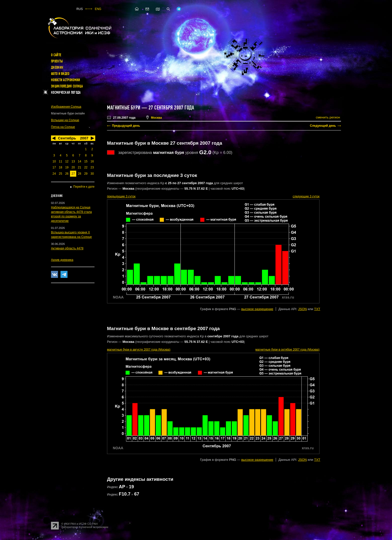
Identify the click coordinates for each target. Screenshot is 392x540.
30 (92, 174)
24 (54, 174)
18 (60, 167)
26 (67, 174)
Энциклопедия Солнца (67, 86)
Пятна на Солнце (63, 127)
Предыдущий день (126, 126)
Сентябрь (67, 138)
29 (86, 174)
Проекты (57, 61)
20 (73, 167)
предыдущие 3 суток (121, 196)
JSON (302, 309)
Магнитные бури (124, 108)
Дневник (57, 67)
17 (54, 167)
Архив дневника (62, 260)
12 (67, 161)
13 (73, 161)
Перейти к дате (84, 187)
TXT (317, 309)
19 (67, 167)
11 (60, 161)
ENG (98, 9)
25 (60, 174)
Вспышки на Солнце (65, 120)
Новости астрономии (65, 80)
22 (86, 167)
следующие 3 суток (306, 196)
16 (92, 161)
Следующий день (323, 126)
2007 (84, 138)
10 (54, 161)
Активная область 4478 (67, 248)
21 (79, 167)
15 (86, 161)
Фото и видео (60, 74)
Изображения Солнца (66, 107)
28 (79, 174)
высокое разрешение (257, 309)
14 (79, 161)
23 (92, 167)
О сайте (56, 55)
